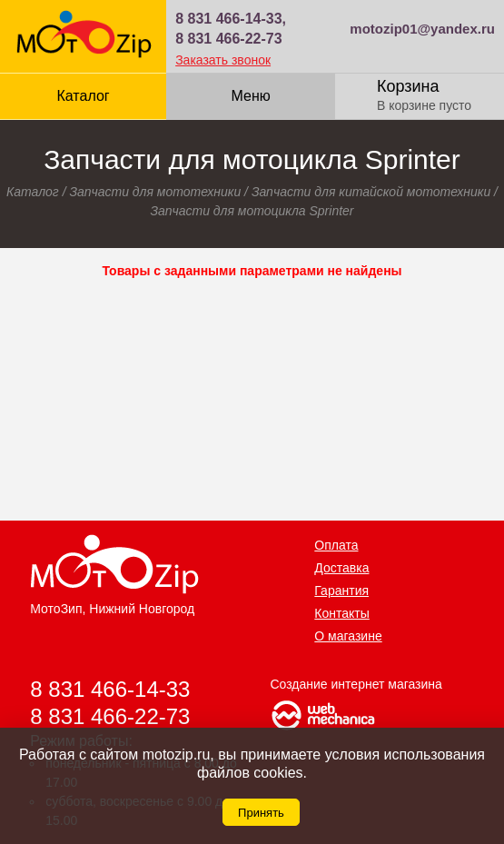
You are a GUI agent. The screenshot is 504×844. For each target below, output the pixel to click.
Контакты (341, 613)
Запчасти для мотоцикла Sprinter (252, 211)
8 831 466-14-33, (231, 19)
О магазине (348, 636)
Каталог (83, 96)
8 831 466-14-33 (110, 689)
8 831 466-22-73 (228, 39)
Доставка (341, 568)
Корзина (408, 86)
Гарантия (341, 591)
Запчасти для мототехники (155, 192)
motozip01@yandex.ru (422, 29)
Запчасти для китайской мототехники (371, 192)
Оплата (336, 545)
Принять (261, 813)
